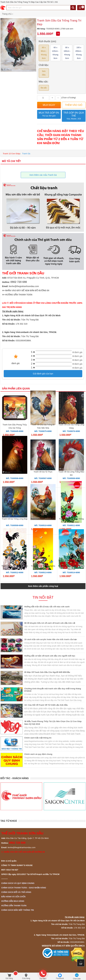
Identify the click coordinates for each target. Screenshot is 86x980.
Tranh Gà (26, 154)
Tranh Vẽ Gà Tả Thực (43, 472)
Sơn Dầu (44, 73)
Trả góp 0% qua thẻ (74, 116)
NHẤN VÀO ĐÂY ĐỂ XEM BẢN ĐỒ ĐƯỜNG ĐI (27, 290)
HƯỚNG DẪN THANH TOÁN (19, 295)
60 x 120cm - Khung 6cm (56, 53)
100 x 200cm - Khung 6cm (79, 53)
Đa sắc (44, 88)
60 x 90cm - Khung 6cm (44, 53)
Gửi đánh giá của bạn (43, 374)
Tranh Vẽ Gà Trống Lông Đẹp (15, 519)
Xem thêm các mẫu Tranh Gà (43, 175)
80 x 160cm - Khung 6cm (67, 53)
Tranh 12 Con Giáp (11, 154)
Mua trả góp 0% (49, 114)
